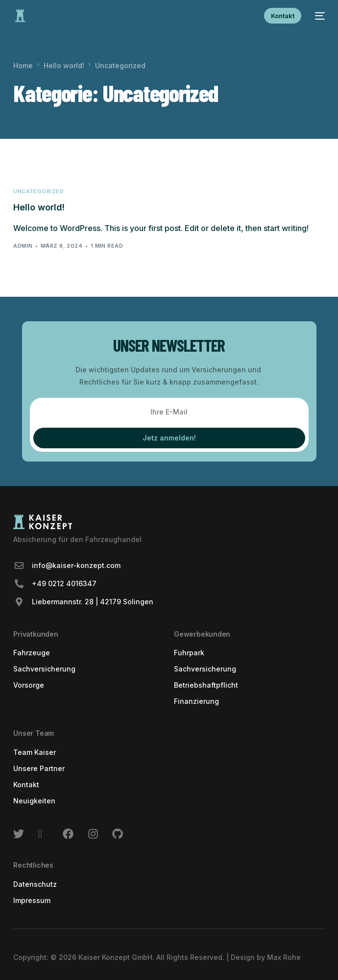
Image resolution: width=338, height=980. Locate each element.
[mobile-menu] (318, 16)
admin (23, 246)
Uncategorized (38, 192)
